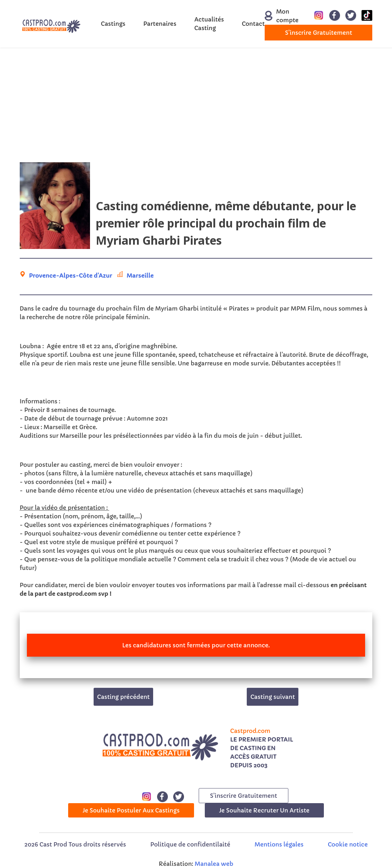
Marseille (140, 275)
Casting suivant (273, 697)
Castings (113, 24)
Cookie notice (348, 844)
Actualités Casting (209, 24)
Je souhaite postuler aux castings (131, 810)
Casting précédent (124, 697)
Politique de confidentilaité (190, 844)
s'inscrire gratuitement (319, 33)
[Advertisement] (196, 105)
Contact (253, 24)
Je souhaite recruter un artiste (264, 810)
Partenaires (160, 24)
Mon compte (278, 16)
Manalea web (214, 864)
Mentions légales (279, 844)
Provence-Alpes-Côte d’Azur (71, 275)
